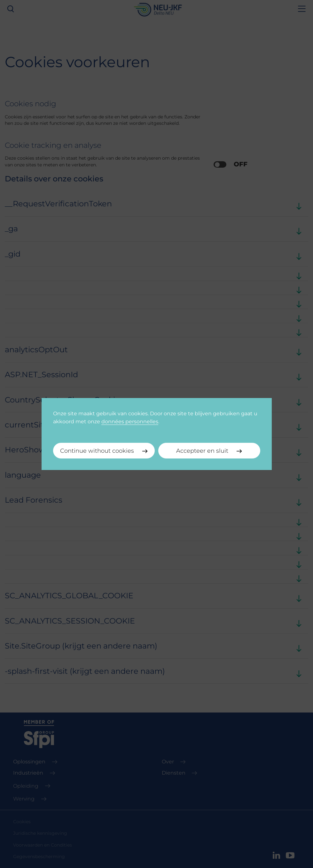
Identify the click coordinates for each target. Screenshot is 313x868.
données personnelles (130, 421)
